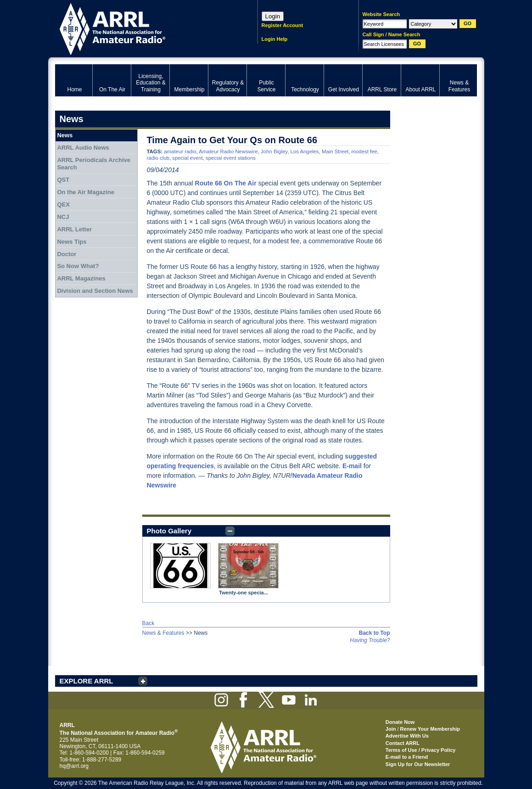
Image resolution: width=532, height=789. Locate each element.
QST (63, 180)
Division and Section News (95, 291)
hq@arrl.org (74, 766)
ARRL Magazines (81, 278)
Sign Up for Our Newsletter (418, 764)
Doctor (67, 254)
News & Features (163, 633)
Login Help (275, 39)
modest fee (364, 151)
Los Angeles (305, 151)
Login (273, 16)
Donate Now (400, 722)
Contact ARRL (403, 743)
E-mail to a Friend (407, 757)
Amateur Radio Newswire (228, 151)
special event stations (231, 158)
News (65, 135)
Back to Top (375, 633)
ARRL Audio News (83, 148)
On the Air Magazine (85, 192)
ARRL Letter (74, 229)
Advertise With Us (407, 736)
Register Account (283, 25)
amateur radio (180, 151)
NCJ (63, 217)
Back (148, 623)
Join (391, 729)
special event (188, 158)
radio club (158, 158)
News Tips (72, 242)
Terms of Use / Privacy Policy (421, 750)
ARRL (144, 28)
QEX (63, 204)
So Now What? (78, 266)
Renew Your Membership (430, 729)
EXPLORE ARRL (87, 681)
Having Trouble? (370, 640)
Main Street (335, 151)
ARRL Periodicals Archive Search (94, 164)
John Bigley (274, 151)
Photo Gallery (169, 531)
